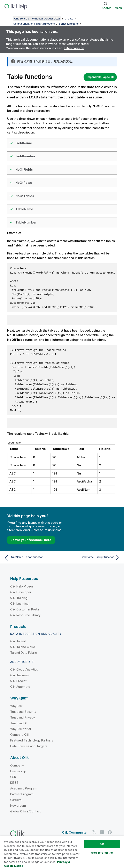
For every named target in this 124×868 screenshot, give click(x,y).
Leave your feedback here (31, 540)
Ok (102, 844)
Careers (16, 800)
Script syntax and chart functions (34, 24)
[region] (62, 852)
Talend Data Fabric (24, 653)
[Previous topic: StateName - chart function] (32, 558)
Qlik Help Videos (22, 586)
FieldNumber (25, 156)
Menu (118, 8)
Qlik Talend (18, 641)
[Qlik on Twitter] (94, 832)
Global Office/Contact (25, 811)
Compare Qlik (20, 735)
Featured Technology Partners (32, 740)
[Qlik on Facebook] (110, 832)
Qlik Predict (18, 681)
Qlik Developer (21, 592)
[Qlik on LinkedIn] (102, 832)
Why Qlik (16, 706)
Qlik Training (19, 598)
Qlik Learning (19, 604)
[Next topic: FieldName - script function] (92, 558)
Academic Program (24, 788)
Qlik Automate (20, 687)
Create (69, 18)
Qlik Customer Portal (25, 609)
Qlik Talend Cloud (23, 647)
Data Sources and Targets (29, 746)
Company (17, 765)
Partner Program (22, 794)
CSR (13, 777)
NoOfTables (25, 196)
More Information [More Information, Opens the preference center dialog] (102, 853)
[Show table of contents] (8, 18)
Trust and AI (19, 723)
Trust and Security (23, 712)
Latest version (74, 48)
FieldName (24, 143)
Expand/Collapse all (100, 77)
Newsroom (18, 806)
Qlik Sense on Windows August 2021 (37, 18)
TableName (24, 209)
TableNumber (26, 222)
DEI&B (14, 783)
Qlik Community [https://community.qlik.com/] (74, 832)
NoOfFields (24, 169)
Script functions (69, 24)
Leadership (18, 771)
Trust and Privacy (23, 717)
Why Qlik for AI (21, 729)
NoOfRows (24, 183)
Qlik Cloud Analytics (24, 669)
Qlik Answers (20, 675)
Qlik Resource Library (25, 615)
